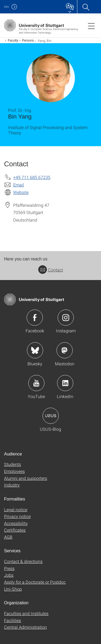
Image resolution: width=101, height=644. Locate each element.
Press (9, 568)
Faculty (13, 41)
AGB (8, 537)
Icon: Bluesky (35, 350)
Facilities (13, 620)
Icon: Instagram (66, 318)
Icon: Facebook (35, 318)
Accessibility (16, 523)
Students (13, 464)
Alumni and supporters (26, 478)
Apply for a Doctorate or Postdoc (35, 582)
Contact (51, 270)
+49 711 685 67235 (32, 177)
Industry (12, 485)
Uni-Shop (13, 589)
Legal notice (16, 509)
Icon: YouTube (36, 383)
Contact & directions (23, 561)
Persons (28, 41)
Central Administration (25, 627)
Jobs (9, 575)
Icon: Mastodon (65, 350)
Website (21, 192)
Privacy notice (17, 516)
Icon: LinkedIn (65, 383)
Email (19, 185)
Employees (14, 471)
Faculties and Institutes (26, 613)
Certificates (15, 530)
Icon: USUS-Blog (51, 416)
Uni (6, 7)
